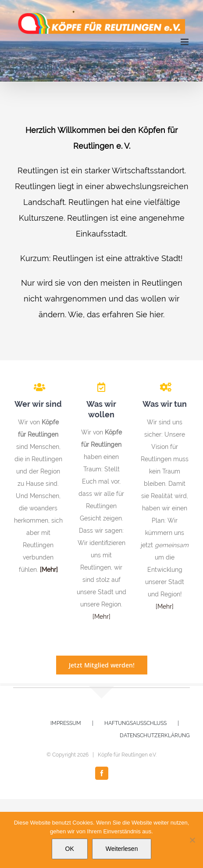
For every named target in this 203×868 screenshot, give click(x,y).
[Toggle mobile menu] (185, 42)
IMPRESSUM (66, 723)
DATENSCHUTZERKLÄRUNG (155, 735)
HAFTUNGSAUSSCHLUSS (135, 723)
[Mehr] (101, 617)
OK (70, 849)
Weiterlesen (122, 849)
